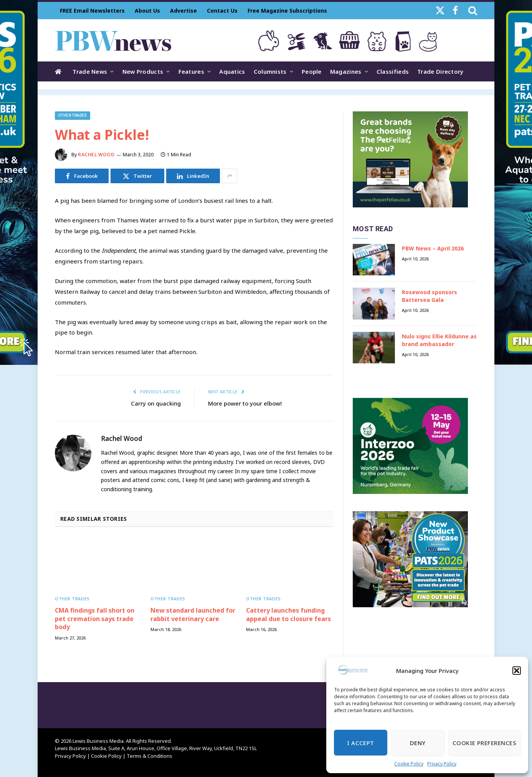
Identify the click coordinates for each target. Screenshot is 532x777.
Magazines (346, 71)
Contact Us (222, 11)
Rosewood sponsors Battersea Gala (430, 296)
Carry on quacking (156, 403)
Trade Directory (440, 71)
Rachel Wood (96, 155)
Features (191, 71)
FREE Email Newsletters (92, 11)
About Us (147, 11)
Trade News (90, 71)
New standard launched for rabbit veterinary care (193, 615)
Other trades (73, 115)
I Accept (361, 743)
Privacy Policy (442, 764)
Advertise (183, 11)
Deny (418, 743)
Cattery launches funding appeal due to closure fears (288, 615)
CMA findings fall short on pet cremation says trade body (95, 619)
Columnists (270, 71)
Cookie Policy (409, 764)
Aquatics (232, 71)
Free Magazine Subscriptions (287, 11)
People (312, 71)
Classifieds (393, 71)
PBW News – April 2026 (433, 248)
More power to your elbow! (245, 403)
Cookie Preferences (484, 743)
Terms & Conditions (150, 756)
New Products (143, 71)
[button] (517, 671)
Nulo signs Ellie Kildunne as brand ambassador (439, 340)
